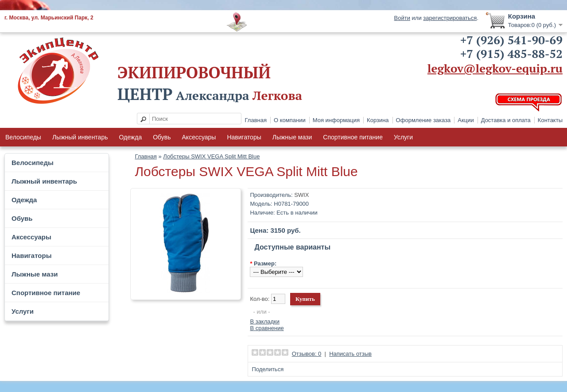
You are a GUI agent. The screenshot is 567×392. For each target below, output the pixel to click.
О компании (290, 120)
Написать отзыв (350, 354)
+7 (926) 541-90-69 (511, 40)
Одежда (130, 137)
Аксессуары (199, 137)
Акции (466, 120)
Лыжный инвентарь (80, 137)
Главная (256, 120)
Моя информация (336, 120)
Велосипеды (23, 137)
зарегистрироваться (450, 18)
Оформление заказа (423, 120)
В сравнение (267, 328)
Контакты (550, 120)
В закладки (265, 321)
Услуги (403, 137)
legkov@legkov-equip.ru (495, 68)
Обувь (162, 137)
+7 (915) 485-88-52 (511, 54)
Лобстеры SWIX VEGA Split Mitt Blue (211, 156)
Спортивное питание (353, 137)
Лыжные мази (292, 137)
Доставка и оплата (506, 120)
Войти (402, 18)
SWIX (301, 195)
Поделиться (268, 369)
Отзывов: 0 (307, 354)
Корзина (378, 120)
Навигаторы (244, 137)
